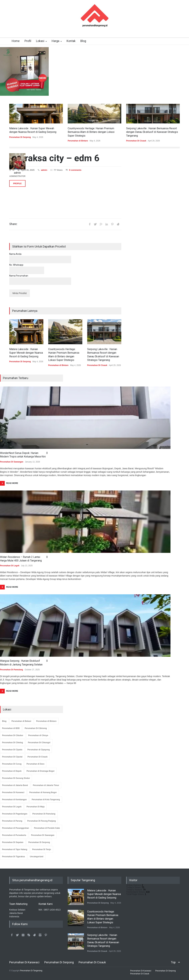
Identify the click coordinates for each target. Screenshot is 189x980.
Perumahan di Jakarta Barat (15, 785)
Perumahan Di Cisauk (136, 141)
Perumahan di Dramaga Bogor (41, 771)
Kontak (71, 41)
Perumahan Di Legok (10, 566)
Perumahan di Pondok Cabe (47, 828)
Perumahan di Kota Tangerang (46, 800)
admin (44, 170)
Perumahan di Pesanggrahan (16, 828)
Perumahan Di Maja (35, 807)
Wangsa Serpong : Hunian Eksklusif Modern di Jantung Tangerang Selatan (21, 663)
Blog (83, 41)
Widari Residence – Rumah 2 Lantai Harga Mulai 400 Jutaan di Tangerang (21, 559)
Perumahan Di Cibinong (36, 728)
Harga (55, 41)
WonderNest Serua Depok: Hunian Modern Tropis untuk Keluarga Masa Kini (23, 455)
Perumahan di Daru (35, 764)
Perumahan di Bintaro (78, 141)
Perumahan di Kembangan (14, 800)
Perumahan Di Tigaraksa (13, 857)
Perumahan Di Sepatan (13, 842)
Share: (13, 224)
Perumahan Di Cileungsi (39, 743)
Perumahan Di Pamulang (11, 670)
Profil (28, 41)
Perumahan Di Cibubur (13, 735)
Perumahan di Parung (12, 821)
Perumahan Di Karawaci (13, 792)
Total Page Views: (135, 894)
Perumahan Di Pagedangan (15, 814)
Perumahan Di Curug (12, 764)
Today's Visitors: (135, 890)
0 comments (75, 170)
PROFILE (17, 184)
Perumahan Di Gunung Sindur (16, 778)
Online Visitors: (134, 885)
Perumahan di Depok (12, 771)
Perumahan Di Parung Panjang (41, 821)
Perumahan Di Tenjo (41, 849)
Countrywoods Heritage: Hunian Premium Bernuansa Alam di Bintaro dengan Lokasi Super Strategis (91, 132)
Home (16, 41)
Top (173, 962)
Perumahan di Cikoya (38, 735)
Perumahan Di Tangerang (31, 971)
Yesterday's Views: (136, 892)
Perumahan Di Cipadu (12, 750)
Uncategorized (37, 857)
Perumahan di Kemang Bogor (43, 792)
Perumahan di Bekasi (21, 721)
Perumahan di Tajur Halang (15, 849)
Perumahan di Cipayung (39, 750)
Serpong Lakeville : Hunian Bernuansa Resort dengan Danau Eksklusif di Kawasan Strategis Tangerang (152, 132)
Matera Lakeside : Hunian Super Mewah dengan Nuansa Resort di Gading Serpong (26, 353)
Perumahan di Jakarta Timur (46, 785)
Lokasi (40, 41)
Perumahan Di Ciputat (12, 757)
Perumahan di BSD (11, 728)
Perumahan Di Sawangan (12, 462)
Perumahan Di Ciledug (13, 743)
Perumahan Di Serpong (20, 137)
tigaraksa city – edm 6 (54, 158)
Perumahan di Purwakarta (14, 835)
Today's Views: (134, 887)
